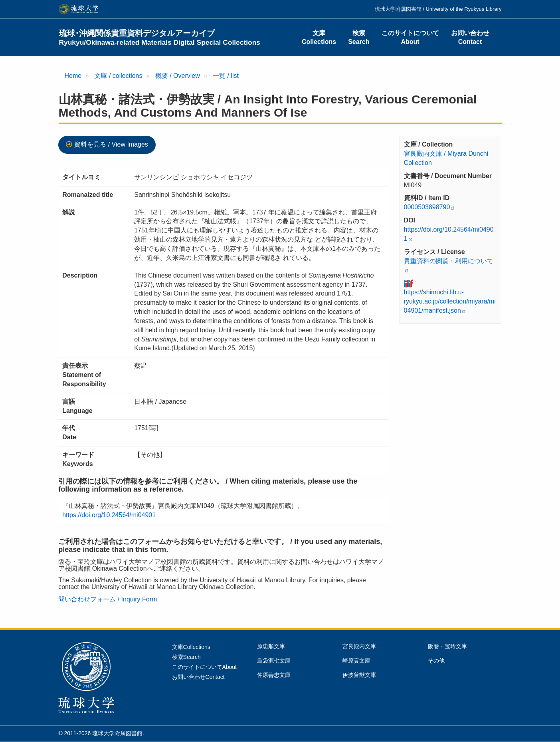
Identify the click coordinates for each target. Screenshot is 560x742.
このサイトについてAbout (410, 37)
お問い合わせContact (470, 37)
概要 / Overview (178, 76)
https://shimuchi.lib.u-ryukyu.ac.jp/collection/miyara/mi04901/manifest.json (450, 301)
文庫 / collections (118, 76)
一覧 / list (226, 76)
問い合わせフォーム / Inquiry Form (108, 599)
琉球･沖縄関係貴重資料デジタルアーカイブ (160, 38)
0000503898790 (427, 207)
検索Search (359, 37)
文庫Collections (319, 37)
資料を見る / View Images (111, 144)
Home (73, 76)
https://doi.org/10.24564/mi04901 (109, 515)
